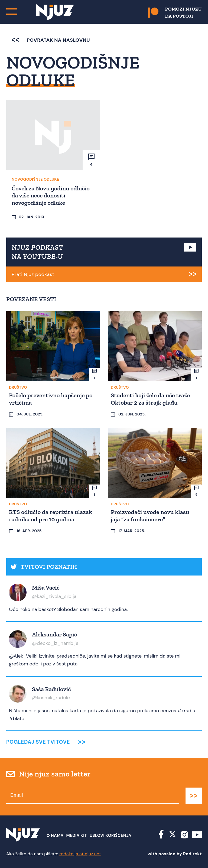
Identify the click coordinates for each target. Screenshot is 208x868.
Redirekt (192, 854)
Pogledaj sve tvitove (38, 742)
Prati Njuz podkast (33, 274)
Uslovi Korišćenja (110, 836)
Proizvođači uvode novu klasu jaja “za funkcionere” (150, 516)
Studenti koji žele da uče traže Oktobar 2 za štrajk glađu (150, 399)
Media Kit (77, 836)
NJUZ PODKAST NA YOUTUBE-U (38, 252)
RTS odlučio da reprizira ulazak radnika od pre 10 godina (51, 516)
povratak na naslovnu (51, 40)
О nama (55, 836)
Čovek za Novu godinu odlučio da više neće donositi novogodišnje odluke (51, 196)
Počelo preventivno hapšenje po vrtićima (51, 399)
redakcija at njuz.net (80, 854)
